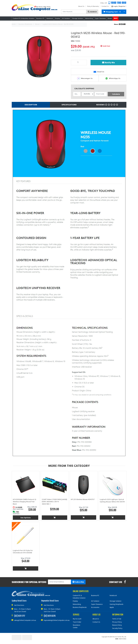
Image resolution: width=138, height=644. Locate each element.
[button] (118, 6)
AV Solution (95, 601)
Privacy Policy (117, 622)
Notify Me (108, 63)
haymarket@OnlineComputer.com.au (57, 620)
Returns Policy (117, 625)
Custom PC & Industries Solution (79, 597)
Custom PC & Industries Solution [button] (24, 18)
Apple (112, 607)
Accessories (95, 607)
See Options (26, 518)
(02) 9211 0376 (50, 616)
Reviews (107, 105)
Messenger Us (85, 78)
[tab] (31, 105)
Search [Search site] (92, 12)
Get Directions (19, 605)
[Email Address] (60, 582)
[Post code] (101, 94)
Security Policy (117, 628)
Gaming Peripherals (116, 604)
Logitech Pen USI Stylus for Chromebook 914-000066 (23, 552)
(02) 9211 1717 (20, 616)
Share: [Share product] (120, 24)
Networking (77, 604)
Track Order (77, 622)
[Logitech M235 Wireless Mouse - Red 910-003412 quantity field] (79, 63)
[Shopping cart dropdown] (124, 12)
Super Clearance (100, 18)
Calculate (116, 94)
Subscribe (78, 582)
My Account (77, 619)
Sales (116, 18)
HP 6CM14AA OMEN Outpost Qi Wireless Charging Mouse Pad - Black (24, 502)
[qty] (77, 94)
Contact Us (105, 6)
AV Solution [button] (66, 18)
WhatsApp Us (113, 78)
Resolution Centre (77, 626)
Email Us (99, 72)
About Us (81, 6)
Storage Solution (115, 601)
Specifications (69, 105)
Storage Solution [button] (78, 18)
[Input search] (74, 12)
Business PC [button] (40, 18)
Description (31, 105)
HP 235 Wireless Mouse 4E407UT (83, 500)
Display (75, 601)
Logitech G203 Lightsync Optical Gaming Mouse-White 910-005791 (112, 501)
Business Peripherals (80, 607)
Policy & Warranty (93, 6)
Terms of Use (117, 619)
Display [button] (57, 18)
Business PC (95, 596)
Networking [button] (89, 18)
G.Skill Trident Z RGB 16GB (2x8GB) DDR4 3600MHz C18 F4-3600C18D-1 (54, 502)
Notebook (113, 596)
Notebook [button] (50, 18)
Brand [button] (110, 18)
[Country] (88, 94)
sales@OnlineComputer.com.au (25, 620)
